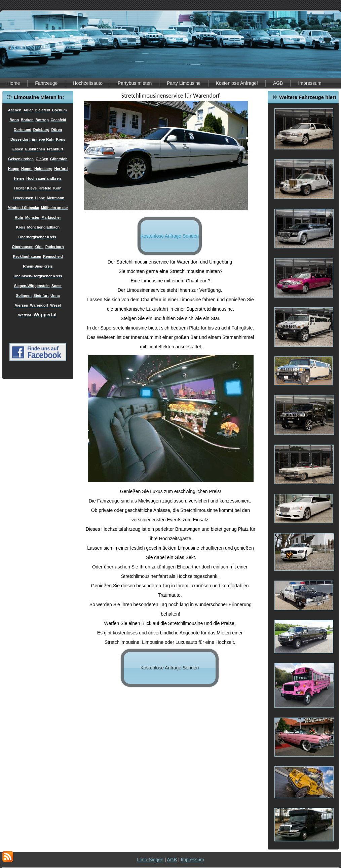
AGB (278, 83)
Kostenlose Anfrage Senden (170, 236)
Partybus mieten (135, 83)
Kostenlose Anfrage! (237, 83)
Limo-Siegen (150, 860)
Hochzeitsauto (88, 83)
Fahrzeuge (46, 83)
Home (14, 83)
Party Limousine (184, 83)
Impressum (310, 83)
